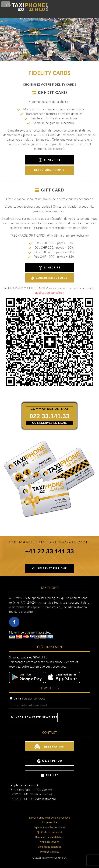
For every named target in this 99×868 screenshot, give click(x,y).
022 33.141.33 (50, 416)
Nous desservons (49, 842)
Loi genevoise (50, 822)
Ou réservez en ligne (49, 423)
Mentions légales (50, 852)
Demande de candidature (49, 837)
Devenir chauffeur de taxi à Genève (50, 818)
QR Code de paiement (49, 832)
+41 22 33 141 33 (50, 552)
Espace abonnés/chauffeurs (50, 827)
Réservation (49, 746)
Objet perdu (50, 761)
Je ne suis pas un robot (27, 698)
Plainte (49, 776)
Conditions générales (49, 847)
